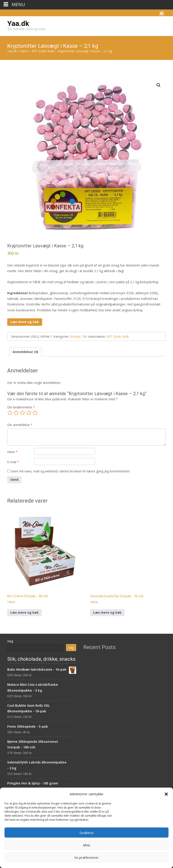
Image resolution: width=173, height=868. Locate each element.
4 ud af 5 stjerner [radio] (29, 413)
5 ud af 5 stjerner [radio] (35, 413)
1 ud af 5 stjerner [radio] (10, 413)
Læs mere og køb (25, 322)
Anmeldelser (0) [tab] (25, 352)
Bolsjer (75, 336)
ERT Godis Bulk (118, 336)
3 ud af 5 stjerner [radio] (23, 413)
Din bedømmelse (21, 407)
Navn (12, 452)
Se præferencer (86, 857)
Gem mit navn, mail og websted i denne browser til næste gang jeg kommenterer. (71, 471)
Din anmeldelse (20, 425)
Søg (10, 641)
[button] (166, 794)
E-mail (13, 462)
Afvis (87, 845)
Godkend (86, 833)
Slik (85, 336)
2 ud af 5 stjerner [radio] (16, 413)
